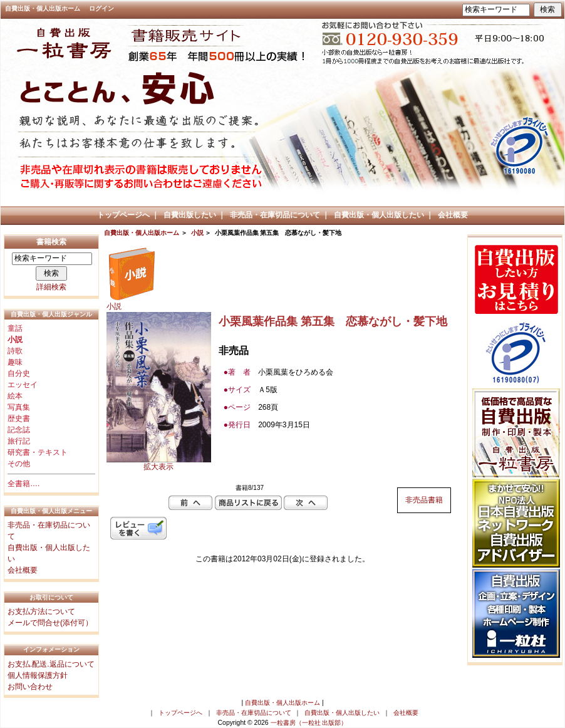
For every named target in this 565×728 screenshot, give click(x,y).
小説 (197, 233)
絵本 (15, 396)
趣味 (15, 362)
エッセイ (23, 385)
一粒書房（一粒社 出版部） (309, 723)
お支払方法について (41, 611)
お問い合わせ (30, 687)
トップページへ (123, 215)
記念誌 (19, 430)
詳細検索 (51, 287)
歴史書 (19, 419)
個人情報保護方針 (38, 675)
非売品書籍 (424, 500)
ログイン (101, 8)
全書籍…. (23, 484)
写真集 (19, 407)
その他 (19, 464)
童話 (15, 328)
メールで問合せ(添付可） (50, 623)
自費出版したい (190, 215)
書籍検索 (51, 242)
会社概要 (453, 215)
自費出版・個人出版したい (379, 215)
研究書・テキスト (38, 452)
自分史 (19, 373)
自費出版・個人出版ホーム (43, 8)
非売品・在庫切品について (275, 215)
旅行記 (19, 441)
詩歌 (15, 351)
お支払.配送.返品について (51, 664)
